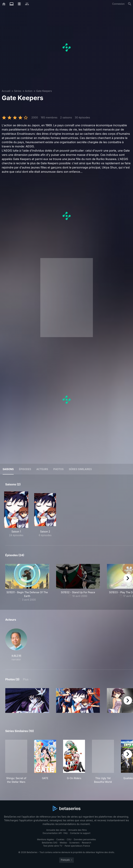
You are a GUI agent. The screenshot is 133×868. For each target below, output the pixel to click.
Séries (18, 91)
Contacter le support (80, 833)
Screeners (74, 843)
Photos (58, 469)
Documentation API (52, 833)
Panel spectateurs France (77, 846)
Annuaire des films (78, 830)
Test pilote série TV (53, 846)
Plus (26, 679)
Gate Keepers (44, 91)
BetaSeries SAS (50, 843)
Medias (63, 843)
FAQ (65, 833)
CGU (69, 839)
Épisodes (25, 469)
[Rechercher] (130, 4)
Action (29, 91)
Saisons (8, 469)
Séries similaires (80, 469)
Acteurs (42, 469)
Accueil (6, 91)
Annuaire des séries (56, 830)
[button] (16, 645)
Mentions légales (46, 839)
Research (86, 843)
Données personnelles (85, 839)
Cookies (60, 839)
